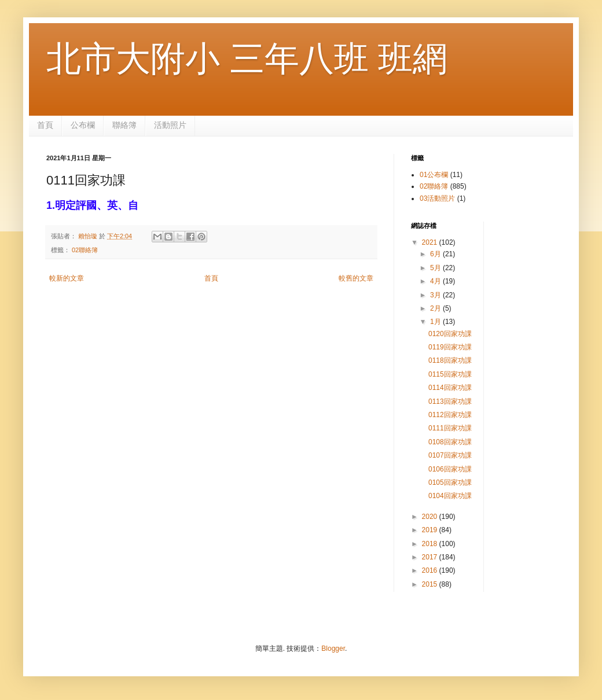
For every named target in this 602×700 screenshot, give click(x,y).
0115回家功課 (450, 374)
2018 (431, 544)
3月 (436, 295)
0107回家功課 (450, 455)
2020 (431, 517)
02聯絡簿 (85, 250)
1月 (436, 322)
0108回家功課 (450, 442)
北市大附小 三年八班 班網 (247, 59)
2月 (436, 308)
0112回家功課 (450, 415)
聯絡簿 (124, 125)
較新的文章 (67, 278)
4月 (436, 281)
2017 (431, 557)
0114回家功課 (450, 388)
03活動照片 (437, 198)
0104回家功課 (450, 496)
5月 (436, 268)
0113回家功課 (450, 401)
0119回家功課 (450, 347)
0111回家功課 (450, 428)
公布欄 (83, 125)
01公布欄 (434, 175)
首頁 (45, 125)
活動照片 (170, 125)
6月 (436, 254)
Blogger (333, 649)
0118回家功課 (450, 360)
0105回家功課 (450, 482)
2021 (431, 242)
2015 (431, 584)
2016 (431, 570)
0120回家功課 (450, 334)
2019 (431, 530)
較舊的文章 (356, 278)
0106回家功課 (450, 469)
